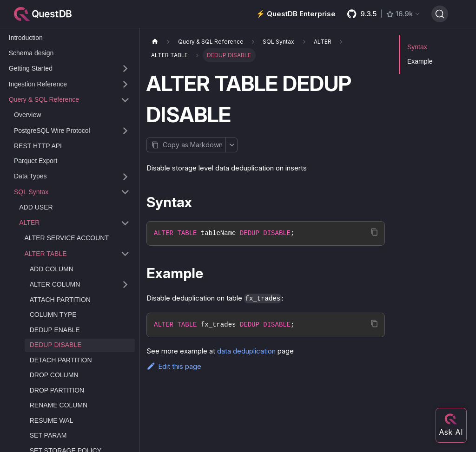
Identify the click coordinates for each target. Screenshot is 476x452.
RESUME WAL (52, 420)
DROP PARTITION (57, 390)
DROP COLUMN (54, 375)
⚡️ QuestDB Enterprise (296, 14)
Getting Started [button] (31, 68)
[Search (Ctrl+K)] (440, 14)
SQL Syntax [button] (31, 192)
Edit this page (174, 366)
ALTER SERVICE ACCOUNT (67, 238)
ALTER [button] (29, 223)
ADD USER (36, 207)
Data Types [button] (30, 176)
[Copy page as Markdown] (186, 145)
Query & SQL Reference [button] (44, 99)
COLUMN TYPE (53, 314)
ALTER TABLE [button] (46, 254)
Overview (27, 115)
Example (420, 61)
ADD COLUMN (52, 269)
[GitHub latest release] (383, 14)
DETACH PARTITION (61, 360)
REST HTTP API (38, 146)
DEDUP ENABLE (55, 330)
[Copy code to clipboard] (374, 232)
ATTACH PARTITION (60, 300)
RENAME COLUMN (59, 405)
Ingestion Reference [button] (38, 84)
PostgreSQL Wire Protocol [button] (52, 131)
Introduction (26, 38)
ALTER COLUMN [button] (55, 284)
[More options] (231, 145)
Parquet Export (36, 161)
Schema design (31, 53)
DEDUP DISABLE (56, 345)
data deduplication (246, 351)
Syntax (417, 47)
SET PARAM (48, 435)
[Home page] (155, 42)
